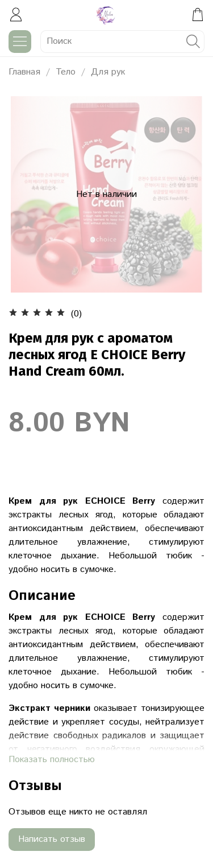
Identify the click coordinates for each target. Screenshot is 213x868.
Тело (66, 72)
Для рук (108, 72)
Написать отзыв (52, 839)
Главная (24, 72)
